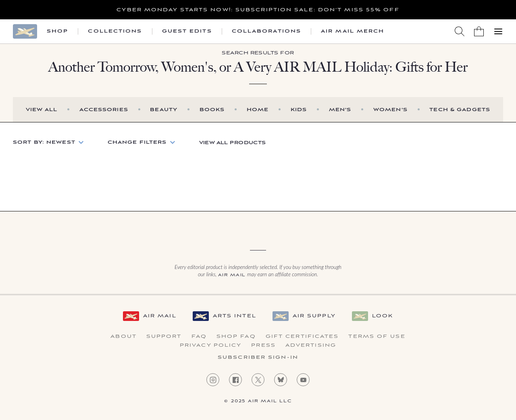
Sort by (44, 142)
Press (263, 346)
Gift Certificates (302, 337)
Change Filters (137, 142)
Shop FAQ (236, 337)
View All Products (233, 143)
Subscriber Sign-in (258, 358)
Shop (57, 31)
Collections (115, 31)
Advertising (311, 346)
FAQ (199, 337)
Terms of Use (377, 337)
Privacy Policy (211, 346)
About (124, 337)
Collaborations (266, 31)
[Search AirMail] (460, 31)
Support (164, 337)
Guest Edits (187, 31)
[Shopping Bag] (479, 31)
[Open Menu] (498, 31)
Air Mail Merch (353, 31)
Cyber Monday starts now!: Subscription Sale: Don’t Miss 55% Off (258, 10)
